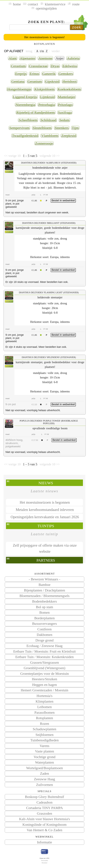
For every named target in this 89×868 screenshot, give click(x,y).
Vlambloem (50, 136)
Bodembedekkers (44, 601)
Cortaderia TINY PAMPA (45, 808)
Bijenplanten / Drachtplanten (44, 590)
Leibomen (44, 707)
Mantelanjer (67, 97)
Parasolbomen (44, 712)
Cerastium (18, 66)
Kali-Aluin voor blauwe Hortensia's (44, 819)
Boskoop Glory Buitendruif (45, 797)
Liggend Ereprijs (25, 97)
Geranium (35, 81)
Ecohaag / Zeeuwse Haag (44, 646)
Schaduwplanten (44, 729)
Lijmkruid (47, 97)
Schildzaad (48, 120)
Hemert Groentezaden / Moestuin (44, 690)
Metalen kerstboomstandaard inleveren (45, 510)
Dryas (55, 66)
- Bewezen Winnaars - (45, 579)
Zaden (45, 773)
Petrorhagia (47, 105)
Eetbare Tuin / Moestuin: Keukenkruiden (44, 657)
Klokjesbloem (44, 89)
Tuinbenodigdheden (44, 740)
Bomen (44, 612)
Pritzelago (65, 105)
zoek (77, 27)
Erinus (34, 74)
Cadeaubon (45, 802)
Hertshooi (70, 81)
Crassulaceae (38, 66)
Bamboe (44, 585)
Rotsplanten (45, 718)
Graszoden (44, 813)
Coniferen (44, 629)
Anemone (45, 58)
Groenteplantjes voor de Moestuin (44, 674)
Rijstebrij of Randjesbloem (36, 112)
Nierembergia (25, 105)
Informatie (44, 842)
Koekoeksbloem (69, 89)
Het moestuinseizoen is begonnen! (44, 37)
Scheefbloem (28, 120)
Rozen (44, 724)
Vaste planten (44, 751)
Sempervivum (19, 128)
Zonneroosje (44, 143)
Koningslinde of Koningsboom (45, 824)
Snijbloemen (44, 735)
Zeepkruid (69, 136)
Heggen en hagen (44, 685)
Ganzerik (49, 74)
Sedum (64, 120)
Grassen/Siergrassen (44, 662)
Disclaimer (44, 863)
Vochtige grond (44, 757)
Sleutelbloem (42, 128)
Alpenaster (27, 58)
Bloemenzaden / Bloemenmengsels (44, 596)
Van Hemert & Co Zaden (45, 830)
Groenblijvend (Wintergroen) (44, 668)
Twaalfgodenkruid (25, 136)
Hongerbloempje (19, 89)
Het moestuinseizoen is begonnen (45, 502)
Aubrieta (73, 58)
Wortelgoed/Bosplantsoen (44, 768)
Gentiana (18, 81)
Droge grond (44, 640)
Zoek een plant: (46, 22)
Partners (46, 560)
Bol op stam (45, 607)
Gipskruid (52, 81)
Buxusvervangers (44, 624)
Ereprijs (21, 74)
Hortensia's (44, 696)
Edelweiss (70, 66)
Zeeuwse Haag (45, 779)
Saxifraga (65, 112)
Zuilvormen (44, 785)
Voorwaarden (44, 860)
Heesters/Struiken (45, 679)
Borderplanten (44, 618)
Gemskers (66, 74)
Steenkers (62, 128)
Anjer (60, 58)
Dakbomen (44, 635)
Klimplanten (44, 701)
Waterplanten (45, 762)
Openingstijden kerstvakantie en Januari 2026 (45, 517)
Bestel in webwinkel (63, 200)
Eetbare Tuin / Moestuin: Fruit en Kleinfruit (45, 651)
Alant (13, 58)
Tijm (75, 128)
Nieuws (46, 483)
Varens (44, 746)
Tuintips (46, 526)
